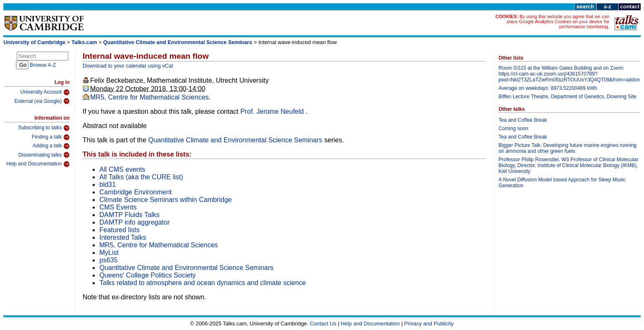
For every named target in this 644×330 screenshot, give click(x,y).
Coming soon (513, 128)
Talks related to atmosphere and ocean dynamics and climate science (203, 283)
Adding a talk (51, 146)
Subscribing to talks (44, 128)
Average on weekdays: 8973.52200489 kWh (548, 88)
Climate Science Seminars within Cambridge (166, 200)
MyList (109, 253)
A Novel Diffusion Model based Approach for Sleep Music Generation (562, 183)
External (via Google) (42, 101)
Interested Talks (123, 237)
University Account (45, 92)
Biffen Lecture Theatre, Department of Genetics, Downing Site (567, 97)
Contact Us (323, 323)
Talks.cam (84, 42)
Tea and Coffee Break (523, 120)
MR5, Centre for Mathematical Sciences (149, 97)
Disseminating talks (44, 155)
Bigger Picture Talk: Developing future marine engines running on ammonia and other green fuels (567, 148)
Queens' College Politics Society (148, 275)
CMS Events (118, 207)
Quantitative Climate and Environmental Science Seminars (178, 42)
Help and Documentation (38, 164)
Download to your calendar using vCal (128, 66)
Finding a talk (51, 137)
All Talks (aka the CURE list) (141, 177)
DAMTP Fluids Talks (129, 215)
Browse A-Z (43, 65)
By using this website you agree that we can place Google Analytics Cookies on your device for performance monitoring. (558, 21)
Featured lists (119, 230)
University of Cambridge (34, 42)
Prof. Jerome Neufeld (273, 111)
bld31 (108, 185)
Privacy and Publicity (429, 323)
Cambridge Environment (136, 192)
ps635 (109, 260)
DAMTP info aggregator (135, 222)
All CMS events (122, 169)
